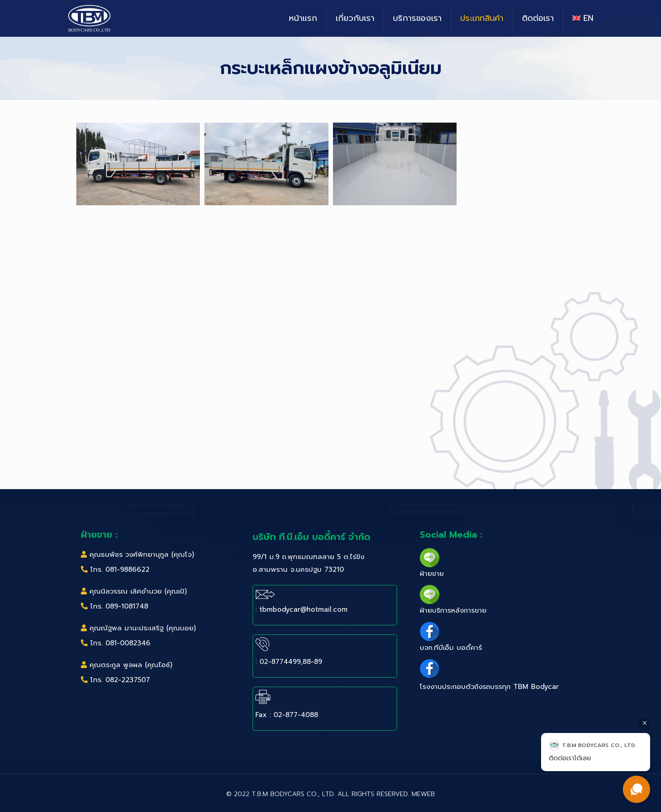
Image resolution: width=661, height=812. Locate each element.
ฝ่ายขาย (432, 574)
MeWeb (423, 794)
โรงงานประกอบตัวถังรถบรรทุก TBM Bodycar (489, 687)
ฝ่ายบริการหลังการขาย (453, 610)
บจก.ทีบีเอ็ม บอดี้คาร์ (451, 648)
